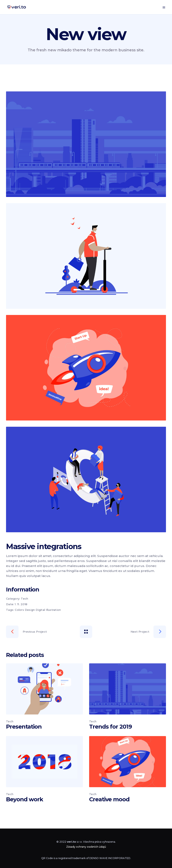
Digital (40, 610)
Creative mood (109, 799)
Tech (24, 599)
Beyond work (25, 799)
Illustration (53, 610)
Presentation (24, 727)
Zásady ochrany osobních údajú (86, 847)
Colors (19, 610)
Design (30, 610)
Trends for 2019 (110, 727)
